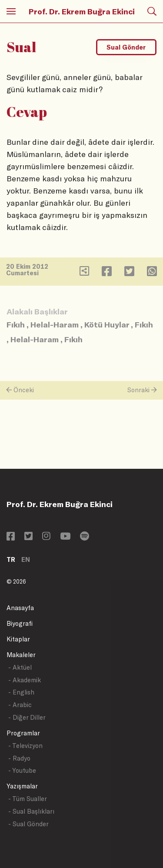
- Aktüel (20, 667)
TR (11, 559)
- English (21, 692)
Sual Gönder (126, 47)
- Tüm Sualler (28, 799)
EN (26, 559)
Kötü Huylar (107, 324)
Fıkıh (16, 324)
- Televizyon (25, 746)
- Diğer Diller (27, 717)
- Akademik (25, 680)
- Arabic (20, 705)
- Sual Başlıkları (31, 811)
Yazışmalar (22, 786)
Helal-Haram (55, 324)
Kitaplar (18, 639)
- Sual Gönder (28, 824)
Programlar (23, 733)
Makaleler (21, 655)
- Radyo (19, 758)
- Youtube (22, 770)
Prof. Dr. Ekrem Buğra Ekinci (82, 11)
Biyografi (20, 623)
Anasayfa (20, 608)
